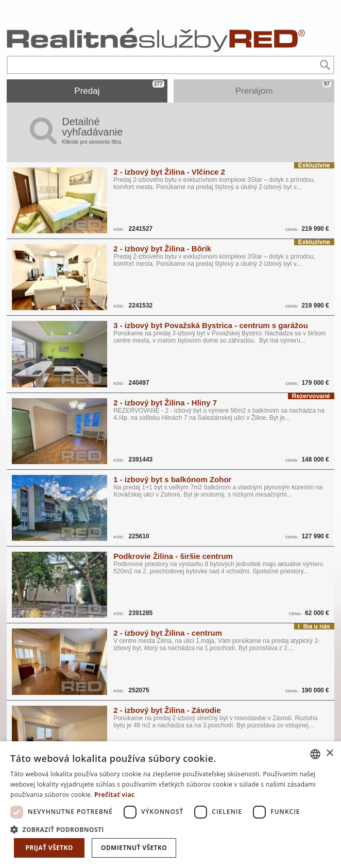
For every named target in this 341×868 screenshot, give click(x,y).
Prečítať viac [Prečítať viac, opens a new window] (115, 795)
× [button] (329, 753)
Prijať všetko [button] (49, 848)
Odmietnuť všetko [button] (134, 848)
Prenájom (283, 88)
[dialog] (170, 805)
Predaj (119, 88)
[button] (170, 829)
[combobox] (315, 754)
